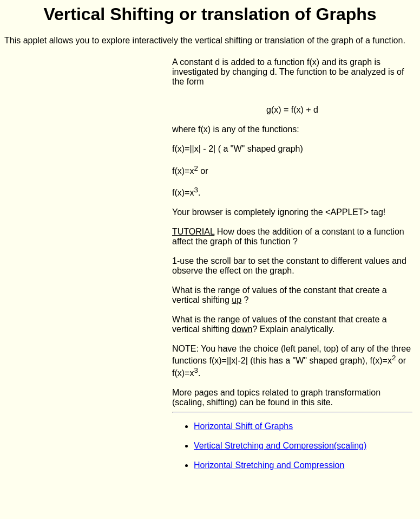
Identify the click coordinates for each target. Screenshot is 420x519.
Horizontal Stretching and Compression (269, 465)
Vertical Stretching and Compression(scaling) (280, 446)
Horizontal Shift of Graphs (243, 426)
